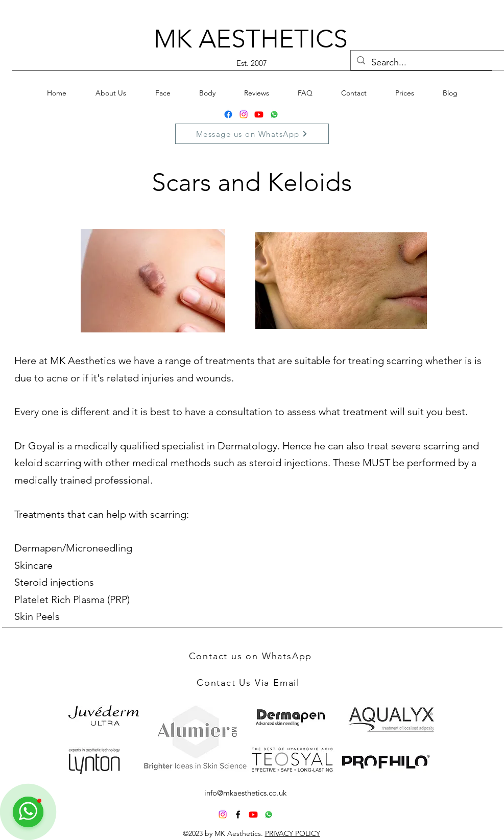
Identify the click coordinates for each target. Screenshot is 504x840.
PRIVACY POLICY (293, 833)
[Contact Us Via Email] (249, 683)
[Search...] (428, 63)
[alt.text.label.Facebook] (238, 814)
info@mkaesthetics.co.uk (245, 793)
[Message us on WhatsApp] (252, 134)
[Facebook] (228, 114)
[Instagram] (244, 114)
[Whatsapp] (274, 114)
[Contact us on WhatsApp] (252, 656)
